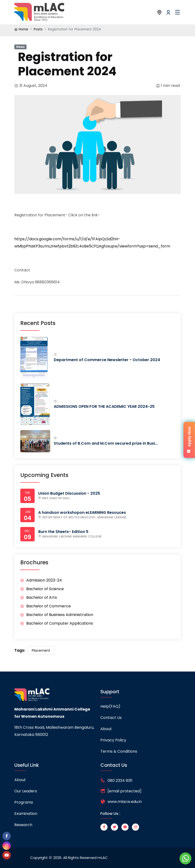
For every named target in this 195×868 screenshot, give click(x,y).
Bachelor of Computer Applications (60, 623)
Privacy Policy (113, 740)
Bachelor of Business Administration (60, 615)
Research (23, 825)
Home (23, 29)
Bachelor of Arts (42, 597)
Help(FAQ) (110, 706)
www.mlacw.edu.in (125, 802)
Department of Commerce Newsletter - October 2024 (107, 360)
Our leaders (26, 791)
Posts (38, 29)
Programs (24, 802)
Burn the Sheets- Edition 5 (63, 532)
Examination (26, 814)
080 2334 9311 (120, 781)
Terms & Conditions (119, 751)
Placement (41, 650)
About (106, 729)
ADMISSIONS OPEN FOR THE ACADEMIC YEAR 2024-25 (104, 406)
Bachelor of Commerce (49, 606)
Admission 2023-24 (44, 580)
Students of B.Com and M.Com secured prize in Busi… (106, 443)
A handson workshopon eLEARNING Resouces (82, 512)
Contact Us (111, 718)
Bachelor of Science (45, 589)
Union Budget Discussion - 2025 (69, 493)
